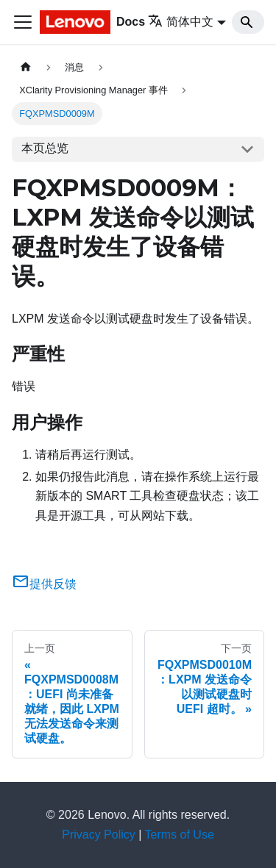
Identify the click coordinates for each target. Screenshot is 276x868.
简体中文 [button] (181, 22)
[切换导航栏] (23, 22)
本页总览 (45, 148)
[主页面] (26, 67)
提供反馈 (44, 584)
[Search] (248, 22)
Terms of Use (180, 835)
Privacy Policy (99, 835)
